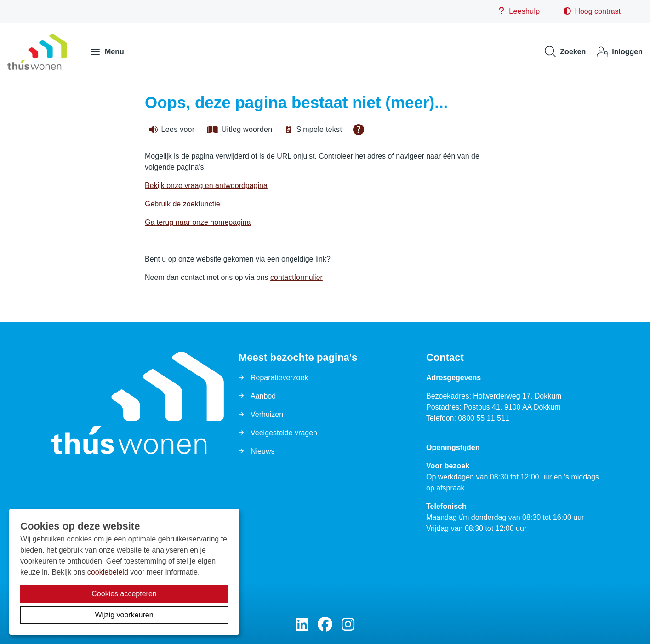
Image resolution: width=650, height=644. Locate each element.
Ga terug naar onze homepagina (198, 222)
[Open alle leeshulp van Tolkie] (359, 130)
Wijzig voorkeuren (124, 615)
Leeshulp (519, 11)
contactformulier (296, 277)
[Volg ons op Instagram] (348, 625)
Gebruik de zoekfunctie (182, 204)
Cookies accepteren (124, 594)
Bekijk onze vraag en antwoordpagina (206, 185)
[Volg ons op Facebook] (325, 625)
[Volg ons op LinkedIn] (302, 625)
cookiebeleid (108, 572)
